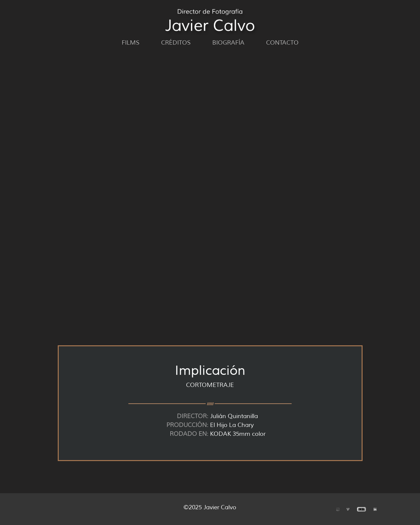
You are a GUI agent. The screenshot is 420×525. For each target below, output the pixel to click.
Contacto (282, 43)
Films (131, 43)
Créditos (176, 43)
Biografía (228, 43)
